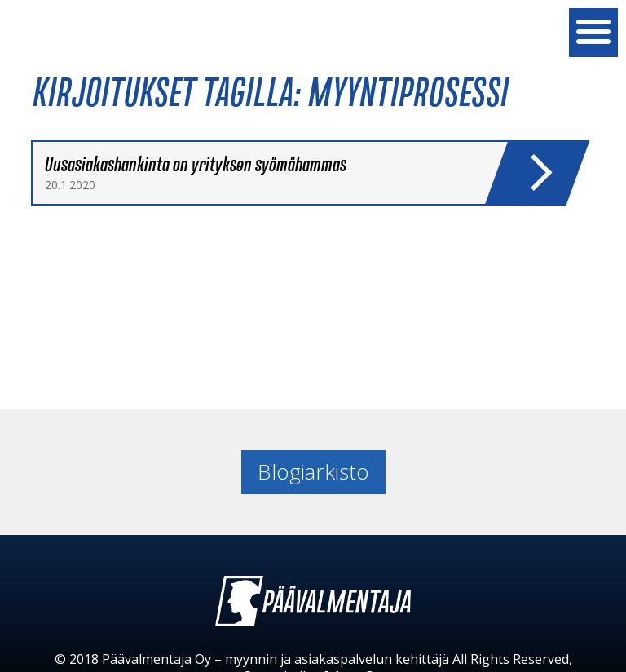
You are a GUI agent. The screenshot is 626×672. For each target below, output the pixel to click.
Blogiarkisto (313, 471)
